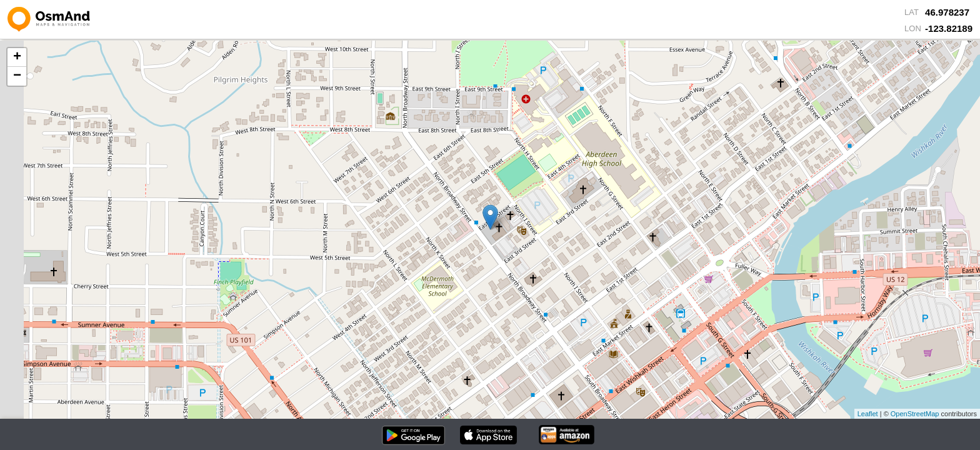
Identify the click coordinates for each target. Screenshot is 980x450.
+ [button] (17, 57)
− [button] (17, 76)
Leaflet (868, 414)
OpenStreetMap (915, 414)
